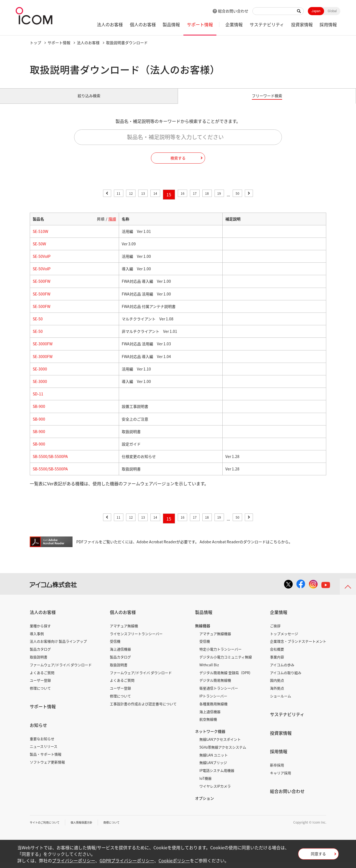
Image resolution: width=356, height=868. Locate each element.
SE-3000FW (43, 350)
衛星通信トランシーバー (219, 694)
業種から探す (40, 632)
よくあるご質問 (42, 679)
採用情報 (328, 24)
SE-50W (39, 250)
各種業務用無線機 (213, 710)
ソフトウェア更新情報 (47, 768)
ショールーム (281, 702)
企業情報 (234, 24)
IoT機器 (205, 784)
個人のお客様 (143, 24)
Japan (316, 11)
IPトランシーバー (213, 702)
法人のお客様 (110, 24)
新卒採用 (277, 771)
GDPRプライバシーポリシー (127, 860)
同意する (318, 856)
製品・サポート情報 (46, 760)
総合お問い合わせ (233, 11)
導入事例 (37, 640)
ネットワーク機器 (210, 737)
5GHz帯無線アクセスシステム (223, 753)
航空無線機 (208, 725)
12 (122, 201)
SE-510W (40, 238)
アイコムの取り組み (286, 679)
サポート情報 (200, 24)
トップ (35, 43)
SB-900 (39, 412)
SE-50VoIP (42, 262)
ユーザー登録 (40, 686)
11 (107, 201)
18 (213, 201)
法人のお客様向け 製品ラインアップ (58, 647)
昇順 (101, 225)
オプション (205, 804)
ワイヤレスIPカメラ (215, 792)
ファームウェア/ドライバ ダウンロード (61, 671)
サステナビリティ (267, 24)
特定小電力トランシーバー (220, 655)
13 (137, 201)
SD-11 (38, 400)
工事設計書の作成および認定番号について (143, 710)
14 (153, 201)
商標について (123, 828)
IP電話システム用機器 (217, 777)
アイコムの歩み (282, 671)
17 (197, 201)
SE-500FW (42, 287)
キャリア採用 (281, 779)
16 (183, 201)
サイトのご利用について (48, 828)
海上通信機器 (120, 655)
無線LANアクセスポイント (220, 745)
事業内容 (277, 663)
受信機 (115, 647)
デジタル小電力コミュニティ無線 (226, 663)
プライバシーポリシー (74, 860)
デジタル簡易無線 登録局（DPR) (225, 679)
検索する (178, 164)
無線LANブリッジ (213, 769)
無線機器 (203, 632)
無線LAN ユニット (214, 761)
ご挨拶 (275, 632)
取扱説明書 (39, 663)
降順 (112, 225)
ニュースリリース (44, 752)
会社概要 (277, 655)
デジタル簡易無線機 (215, 686)
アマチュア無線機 (124, 632)
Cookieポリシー (174, 860)
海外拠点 (277, 694)
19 (228, 201)
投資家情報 (302, 24)
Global (332, 11)
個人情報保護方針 (90, 828)
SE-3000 (40, 375)
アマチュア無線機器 (215, 640)
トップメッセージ (284, 640)
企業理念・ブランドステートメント (298, 647)
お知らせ (38, 731)
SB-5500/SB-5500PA (50, 463)
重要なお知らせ (42, 745)
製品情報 (171, 24)
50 (249, 201)
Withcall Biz (209, 671)
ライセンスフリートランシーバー (136, 640)
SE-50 (38, 325)
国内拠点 (277, 686)
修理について (40, 694)
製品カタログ (40, 655)
